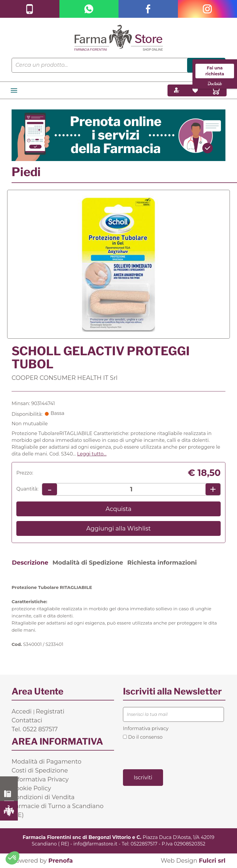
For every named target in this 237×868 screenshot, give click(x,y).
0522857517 (144, 844)
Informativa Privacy (40, 779)
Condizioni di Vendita (43, 797)
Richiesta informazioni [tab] (162, 563)
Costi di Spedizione (40, 770)
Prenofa (61, 861)
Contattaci (27, 720)
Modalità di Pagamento (46, 762)
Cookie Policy (31, 788)
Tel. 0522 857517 (35, 729)
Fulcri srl (212, 861)
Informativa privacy (146, 728)
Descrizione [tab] (30, 563)
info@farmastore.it (95, 844)
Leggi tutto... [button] (92, 454)
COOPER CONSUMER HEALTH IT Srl (65, 378)
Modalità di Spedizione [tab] (88, 563)
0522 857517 (9, 794)
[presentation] (168, 754)
